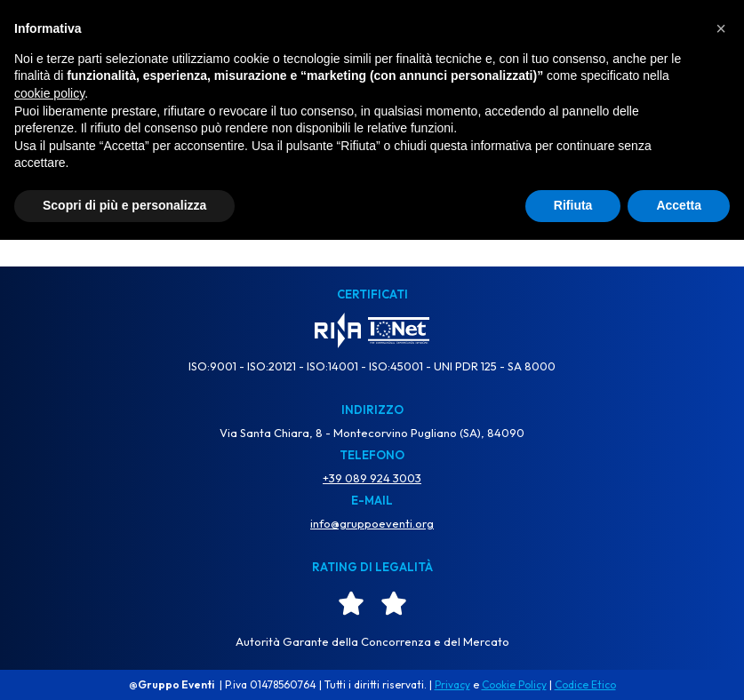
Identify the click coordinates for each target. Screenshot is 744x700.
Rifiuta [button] (573, 665)
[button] (721, 489)
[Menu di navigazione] (704, 36)
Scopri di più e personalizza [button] (124, 665)
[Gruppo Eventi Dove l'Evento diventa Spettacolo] (372, 35)
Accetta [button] (679, 665)
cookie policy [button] (49, 553)
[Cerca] (352, 194)
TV (34, 35)
